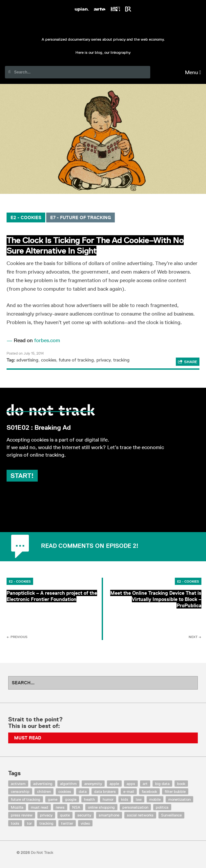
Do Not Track (103, 26)
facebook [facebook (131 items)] (149, 791)
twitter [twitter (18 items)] (67, 823)
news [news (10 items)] (60, 807)
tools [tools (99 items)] (15, 823)
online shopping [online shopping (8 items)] (101, 807)
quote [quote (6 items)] (65, 815)
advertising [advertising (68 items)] (43, 784)
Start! (22, 476)
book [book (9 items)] (181, 784)
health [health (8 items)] (90, 799)
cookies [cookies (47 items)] (65, 791)
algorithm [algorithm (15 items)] (68, 784)
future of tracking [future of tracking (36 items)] (26, 799)
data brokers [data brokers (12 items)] (105, 791)
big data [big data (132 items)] (162, 784)
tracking (121, 360)
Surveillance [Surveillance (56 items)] (171, 815)
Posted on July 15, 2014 (25, 353)
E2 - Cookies (26, 217)
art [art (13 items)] (145, 784)
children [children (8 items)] (44, 791)
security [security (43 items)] (84, 815)
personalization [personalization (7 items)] (135, 807)
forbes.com (47, 340)
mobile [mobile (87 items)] (155, 799)
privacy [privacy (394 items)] (46, 815)
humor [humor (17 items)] (108, 799)
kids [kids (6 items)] (125, 799)
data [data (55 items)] (83, 791)
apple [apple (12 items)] (114, 784)
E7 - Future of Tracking (81, 217)
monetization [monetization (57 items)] (179, 799)
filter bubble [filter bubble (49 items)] (175, 791)
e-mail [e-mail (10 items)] (129, 791)
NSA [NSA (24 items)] (76, 807)
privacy (103, 360)
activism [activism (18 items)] (18, 784)
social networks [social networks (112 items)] (140, 815)
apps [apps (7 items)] (131, 784)
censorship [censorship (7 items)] (20, 791)
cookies (49, 360)
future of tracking (76, 360)
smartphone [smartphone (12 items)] (109, 815)
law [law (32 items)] (139, 799)
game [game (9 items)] (53, 799)
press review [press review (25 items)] (22, 815)
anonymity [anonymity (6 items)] (93, 784)
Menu (193, 72)
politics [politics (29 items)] (162, 807)
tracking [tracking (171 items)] (46, 823)
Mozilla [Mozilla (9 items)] (17, 807)
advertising (27, 360)
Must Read (28, 738)
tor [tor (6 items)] (29, 823)
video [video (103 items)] (85, 823)
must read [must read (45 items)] (40, 807)
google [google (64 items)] (71, 799)
